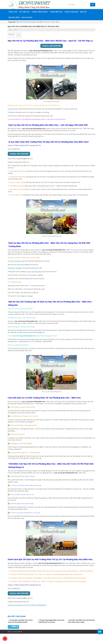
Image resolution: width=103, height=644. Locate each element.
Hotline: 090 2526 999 (52, 46)
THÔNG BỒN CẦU (56, 12)
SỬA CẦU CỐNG (14, 17)
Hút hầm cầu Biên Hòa (16, 261)
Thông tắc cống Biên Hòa (17, 268)
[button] (17, 35)
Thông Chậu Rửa (71, 12)
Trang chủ (13, 12)
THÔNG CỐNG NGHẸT (40, 12)
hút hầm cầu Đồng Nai (33, 272)
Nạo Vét (83, 12)
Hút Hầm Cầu (24, 12)
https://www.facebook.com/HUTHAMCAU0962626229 (27, 605)
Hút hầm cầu (12, 109)
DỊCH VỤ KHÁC (27, 17)
